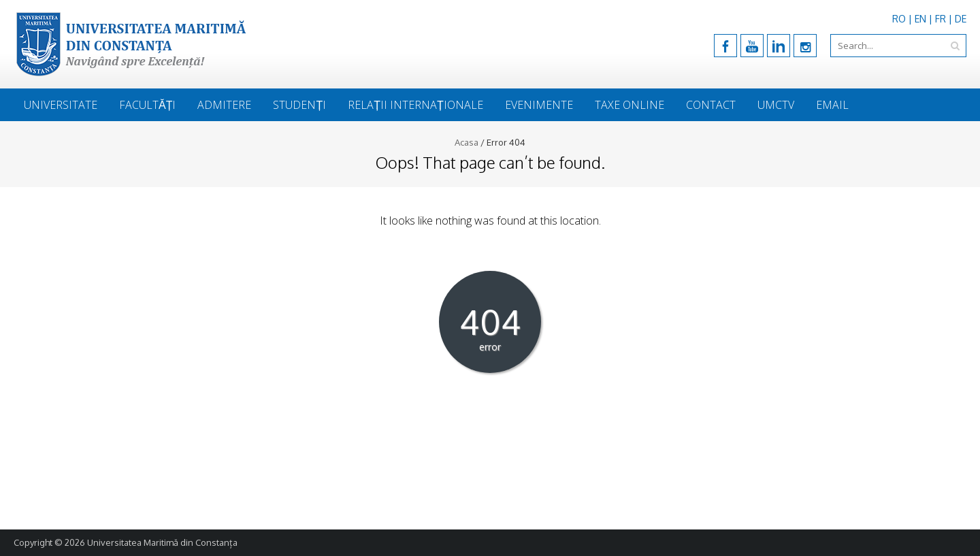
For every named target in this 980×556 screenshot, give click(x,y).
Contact (711, 105)
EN (920, 19)
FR (941, 19)
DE (961, 19)
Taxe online (630, 105)
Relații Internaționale (415, 105)
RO (899, 19)
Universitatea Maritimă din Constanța (162, 542)
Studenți (299, 105)
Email (832, 105)
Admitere (224, 105)
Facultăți (147, 105)
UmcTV (776, 105)
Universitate (61, 105)
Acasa (467, 142)
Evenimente (539, 105)
